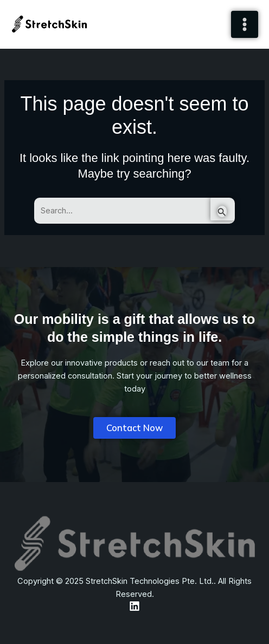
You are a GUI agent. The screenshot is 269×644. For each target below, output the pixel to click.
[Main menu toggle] (245, 24)
